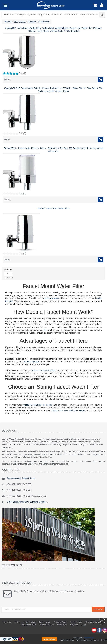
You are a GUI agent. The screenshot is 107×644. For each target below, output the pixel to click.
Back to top (102, 621)
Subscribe (98, 609)
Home (8, 22)
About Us (7, 622)
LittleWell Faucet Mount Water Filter (53, 208)
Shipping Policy (60, 622)
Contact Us (62, 625)
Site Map (74, 625)
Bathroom (32, 22)
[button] (102, 6)
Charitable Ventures (94, 622)
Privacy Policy (29, 622)
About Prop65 (76, 622)
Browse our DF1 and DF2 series (68, 410)
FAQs (17, 622)
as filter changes (32, 362)
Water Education (47, 625)
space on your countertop (43, 370)
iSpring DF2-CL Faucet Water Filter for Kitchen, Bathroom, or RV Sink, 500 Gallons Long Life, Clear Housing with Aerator (53, 150)
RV (45, 330)
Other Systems (20, 22)
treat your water (52, 298)
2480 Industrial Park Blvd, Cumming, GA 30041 (27, 502)
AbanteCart (89, 638)
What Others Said (28, 625)
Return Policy (44, 622)
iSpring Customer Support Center (21, 478)
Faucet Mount (44, 22)
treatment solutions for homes (38, 405)
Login (84, 625)
